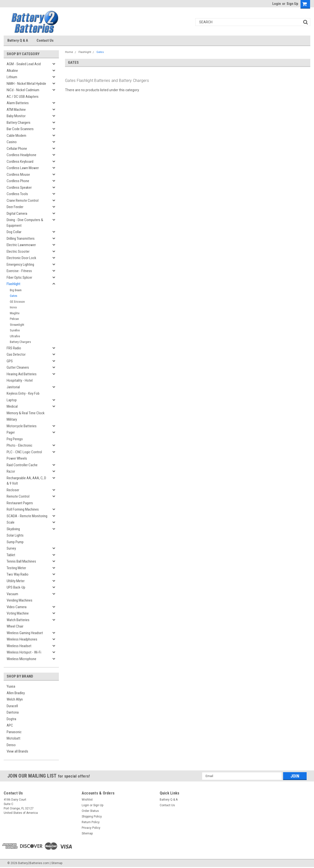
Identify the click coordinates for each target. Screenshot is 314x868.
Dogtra (11, 719)
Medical (12, 406)
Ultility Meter (16, 581)
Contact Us (45, 40)
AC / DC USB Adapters (23, 97)
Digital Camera (17, 214)
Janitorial (13, 387)
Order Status (90, 811)
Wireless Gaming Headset (25, 633)
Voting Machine (18, 613)
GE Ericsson (17, 302)
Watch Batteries (18, 620)
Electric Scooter (18, 252)
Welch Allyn (15, 699)
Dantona (13, 712)
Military (12, 419)
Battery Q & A (18, 40)
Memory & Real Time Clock (26, 413)
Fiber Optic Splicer (19, 277)
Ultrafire (15, 336)
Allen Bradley (16, 693)
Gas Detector (16, 354)
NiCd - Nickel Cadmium (23, 90)
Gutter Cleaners (18, 367)
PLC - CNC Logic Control (24, 452)
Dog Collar (14, 232)
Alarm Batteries (18, 103)
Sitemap (87, 833)
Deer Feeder (15, 207)
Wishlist (87, 800)
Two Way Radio (18, 574)
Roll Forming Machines (23, 509)
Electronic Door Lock (21, 258)
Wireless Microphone (21, 659)
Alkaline (12, 71)
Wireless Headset (19, 646)
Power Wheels (17, 458)
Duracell (12, 706)
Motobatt (13, 738)
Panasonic (14, 732)
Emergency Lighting (20, 264)
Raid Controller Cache (22, 465)
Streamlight (17, 325)
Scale (11, 522)
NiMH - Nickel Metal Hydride (26, 84)
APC (10, 725)
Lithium (12, 77)
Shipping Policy (92, 817)
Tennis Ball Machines (21, 561)
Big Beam (16, 290)
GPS (10, 361)
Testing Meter (16, 568)
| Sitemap (56, 863)
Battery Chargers (19, 123)
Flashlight (13, 284)
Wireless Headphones (22, 639)
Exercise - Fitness (19, 271)
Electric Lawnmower (21, 245)
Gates (13, 296)
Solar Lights (15, 535)
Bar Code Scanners (20, 129)
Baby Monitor (16, 116)
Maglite (15, 313)
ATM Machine (16, 110)
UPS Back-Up (16, 587)
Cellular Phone (17, 149)
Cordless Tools (17, 194)
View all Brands (17, 751)
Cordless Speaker (19, 188)
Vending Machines (20, 600)
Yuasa (11, 686)
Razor (11, 471)
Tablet (11, 555)
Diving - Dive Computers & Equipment (25, 223)
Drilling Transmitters (21, 239)
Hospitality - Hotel (20, 380)
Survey (11, 548)
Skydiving (13, 529)
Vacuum (12, 594)
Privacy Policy (91, 828)
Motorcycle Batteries (22, 426)
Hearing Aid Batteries (22, 374)
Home (69, 52)
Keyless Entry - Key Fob (23, 393)
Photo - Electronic (20, 445)
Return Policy (91, 822)
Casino (12, 142)
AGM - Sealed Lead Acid (24, 64)
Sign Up (292, 4)
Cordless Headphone (21, 155)
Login (277, 4)
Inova (13, 307)
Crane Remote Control (23, 201)
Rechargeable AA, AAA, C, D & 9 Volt (26, 481)
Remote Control (18, 496)
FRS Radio (14, 348)
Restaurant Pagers (20, 503)
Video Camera (17, 607)
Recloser (13, 490)
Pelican (14, 319)
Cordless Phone (18, 181)
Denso (11, 745)
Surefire (15, 330)
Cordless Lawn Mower (23, 168)
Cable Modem (16, 136)
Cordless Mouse (18, 175)
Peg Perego (15, 439)
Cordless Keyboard (20, 162)
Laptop (12, 400)
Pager (11, 432)
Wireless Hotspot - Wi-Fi (24, 652)
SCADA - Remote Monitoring (27, 516)
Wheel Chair (15, 626)
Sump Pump (15, 542)
